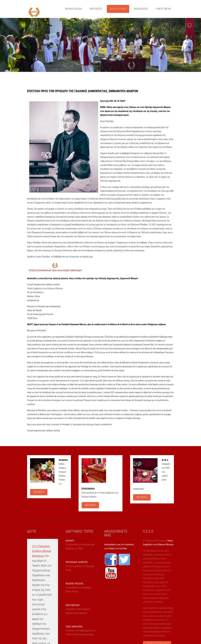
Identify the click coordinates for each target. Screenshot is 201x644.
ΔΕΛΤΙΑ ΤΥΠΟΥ (118, 9)
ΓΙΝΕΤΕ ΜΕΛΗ (163, 9)
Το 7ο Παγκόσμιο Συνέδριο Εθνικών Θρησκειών (42, 551)
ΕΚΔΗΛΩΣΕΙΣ (141, 9)
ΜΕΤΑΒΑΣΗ (39, 492)
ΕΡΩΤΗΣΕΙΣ (96, 9)
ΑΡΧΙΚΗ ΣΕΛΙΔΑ (74, 9)
